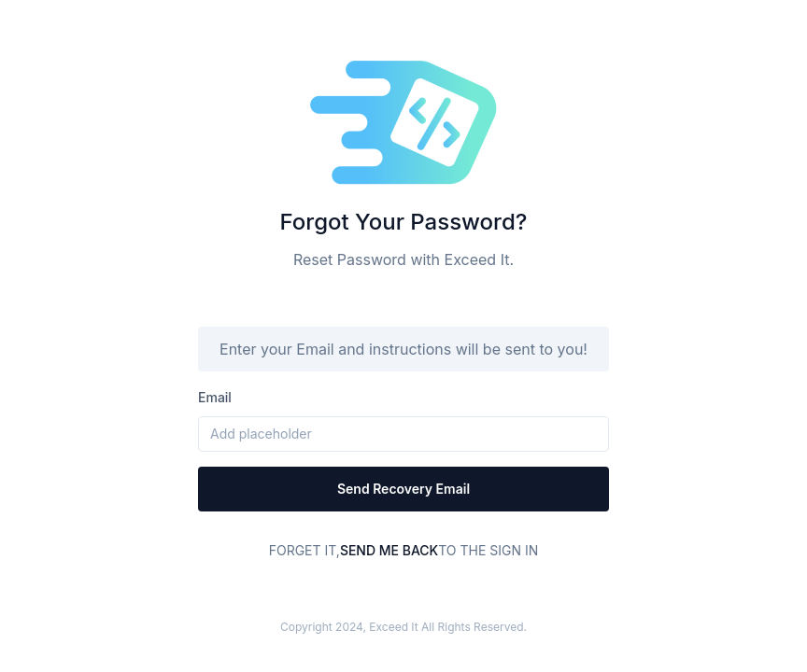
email (215, 397)
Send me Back (389, 550)
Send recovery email (403, 489)
